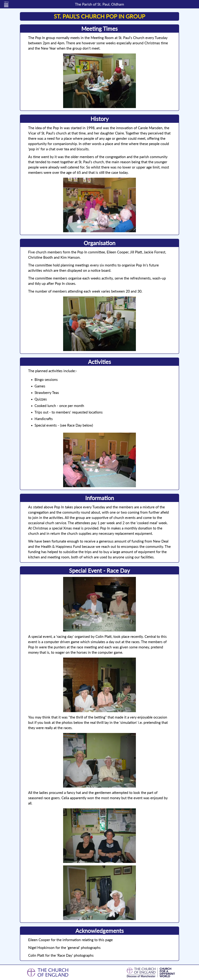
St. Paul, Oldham (99, 4)
